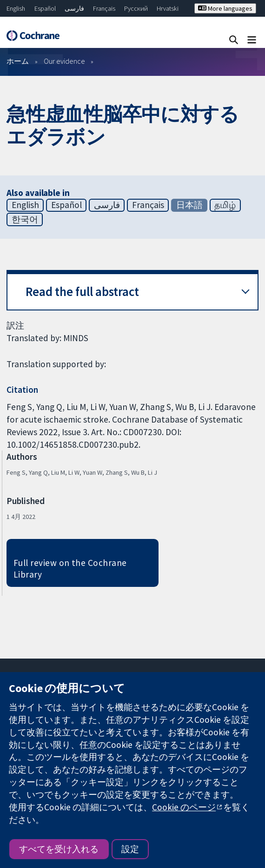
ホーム (18, 61)
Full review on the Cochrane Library (70, 569)
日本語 (189, 205)
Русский (136, 8)
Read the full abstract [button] (82, 292)
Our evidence (64, 61)
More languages (225, 8)
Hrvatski (168, 8)
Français (104, 8)
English (16, 8)
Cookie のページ (184, 807)
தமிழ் (225, 205)
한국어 (25, 219)
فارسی (74, 8)
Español (45, 8)
